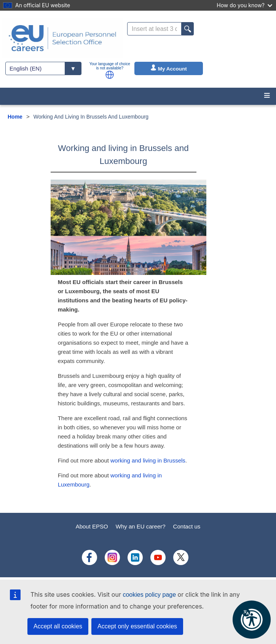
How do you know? (244, 5)
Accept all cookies (58, 626)
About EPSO (92, 526)
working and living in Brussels (148, 460)
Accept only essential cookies (137, 626)
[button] (110, 75)
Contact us (187, 526)
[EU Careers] (62, 38)
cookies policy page (149, 595)
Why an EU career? (141, 526)
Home (15, 117)
